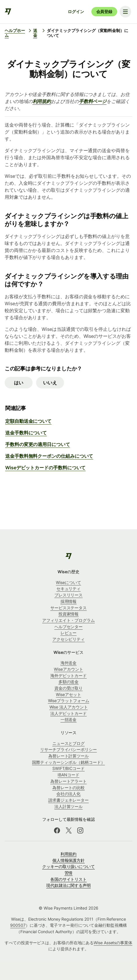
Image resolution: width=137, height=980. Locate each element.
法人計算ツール (68, 806)
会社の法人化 (69, 794)
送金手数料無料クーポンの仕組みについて (49, 456)
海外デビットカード (68, 675)
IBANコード (68, 775)
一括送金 (69, 719)
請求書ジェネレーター (68, 800)
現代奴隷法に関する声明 (68, 885)
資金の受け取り (68, 688)
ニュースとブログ (68, 743)
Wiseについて (68, 582)
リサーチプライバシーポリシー (68, 749)
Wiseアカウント (68, 669)
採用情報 (69, 601)
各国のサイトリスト (68, 879)
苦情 (69, 873)
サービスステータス (68, 608)
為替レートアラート (68, 781)
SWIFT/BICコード (68, 768)
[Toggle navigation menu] (125, 12)
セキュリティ (69, 588)
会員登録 (104, 11)
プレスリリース (68, 595)
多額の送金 (69, 682)
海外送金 (69, 663)
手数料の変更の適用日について (38, 444)
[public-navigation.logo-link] (68, 556)
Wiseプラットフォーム (69, 701)
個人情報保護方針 (68, 860)
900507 (18, 925)
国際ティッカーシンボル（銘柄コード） (68, 762)
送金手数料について (26, 433)
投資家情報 (69, 614)
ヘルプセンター (68, 627)
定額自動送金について (28, 421)
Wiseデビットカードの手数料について (45, 468)
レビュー (69, 633)
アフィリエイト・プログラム (68, 620)
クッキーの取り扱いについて (68, 866)
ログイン (76, 11)
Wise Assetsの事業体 (113, 943)
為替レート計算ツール (68, 756)
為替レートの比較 (68, 788)
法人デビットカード (68, 713)
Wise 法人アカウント (69, 707)
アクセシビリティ (68, 639)
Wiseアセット (68, 694)
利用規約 (69, 854)
